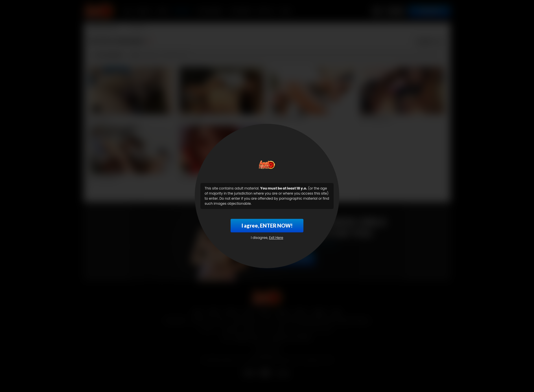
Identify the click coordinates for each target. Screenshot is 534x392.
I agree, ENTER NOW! (267, 226)
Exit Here (276, 238)
